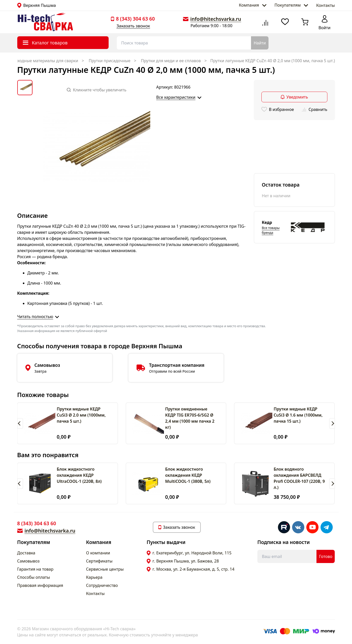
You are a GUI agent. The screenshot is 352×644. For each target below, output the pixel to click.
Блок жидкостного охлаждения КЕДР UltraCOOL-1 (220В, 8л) (79, 475)
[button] (20, 423)
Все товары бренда (271, 230)
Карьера (94, 577)
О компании (98, 553)
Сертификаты (99, 561)
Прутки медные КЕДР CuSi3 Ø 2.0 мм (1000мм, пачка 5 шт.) (81, 415)
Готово (326, 556)
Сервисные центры (105, 569)
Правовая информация (40, 585)
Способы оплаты (34, 577)
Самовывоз (28, 561)
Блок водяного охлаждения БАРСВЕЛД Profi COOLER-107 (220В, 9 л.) (299, 478)
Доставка (26, 553)
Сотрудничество (102, 585)
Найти (260, 43)
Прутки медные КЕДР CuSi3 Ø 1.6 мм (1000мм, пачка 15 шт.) (298, 415)
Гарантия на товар (35, 569)
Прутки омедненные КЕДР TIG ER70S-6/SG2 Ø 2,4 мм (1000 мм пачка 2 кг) (190, 418)
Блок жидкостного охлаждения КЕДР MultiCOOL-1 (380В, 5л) (188, 475)
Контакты (325, 5)
